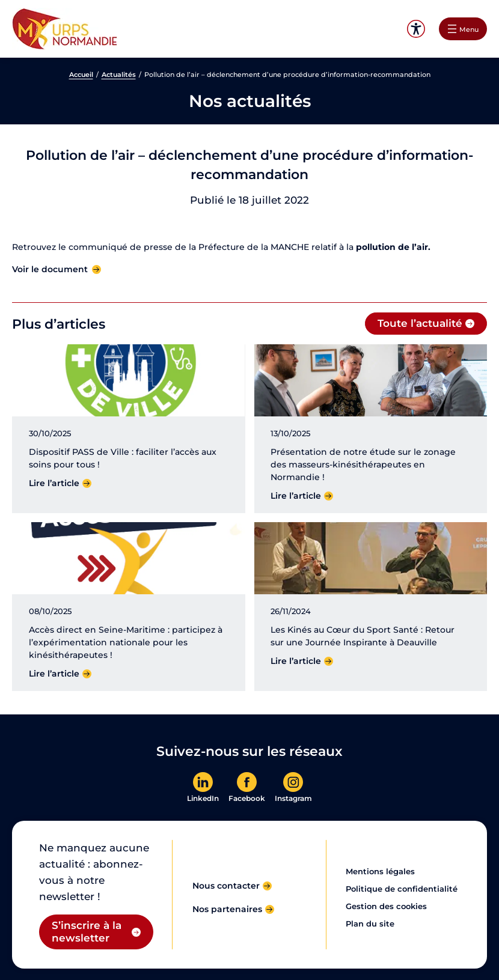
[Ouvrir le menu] (463, 29)
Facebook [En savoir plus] (247, 799)
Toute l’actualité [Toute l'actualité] (420, 323)
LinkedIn (203, 799)
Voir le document (50, 269)
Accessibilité (416, 29)
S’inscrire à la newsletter (87, 932)
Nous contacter (226, 886)
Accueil (81, 75)
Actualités (119, 75)
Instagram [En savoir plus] (293, 799)
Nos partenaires (227, 909)
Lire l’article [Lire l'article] (54, 483)
